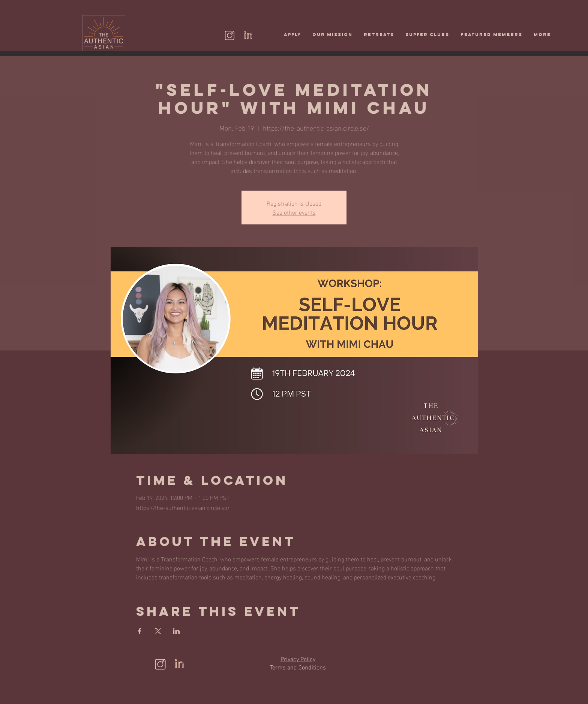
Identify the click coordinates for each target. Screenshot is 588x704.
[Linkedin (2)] (248, 35)
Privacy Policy (298, 660)
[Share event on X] (158, 631)
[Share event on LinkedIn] (176, 631)
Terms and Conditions (298, 668)
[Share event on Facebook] (140, 631)
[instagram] (230, 35)
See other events (294, 212)
